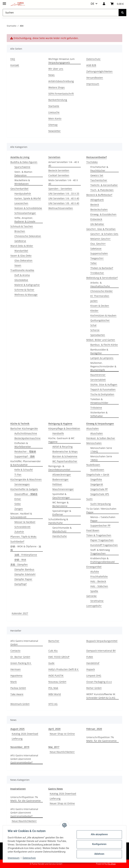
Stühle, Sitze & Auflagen (104, 385)
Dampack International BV (101, 651)
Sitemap (53, 125)
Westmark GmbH (20, 704)
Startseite (54, 106)
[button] (104, 4)
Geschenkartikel (19, 189)
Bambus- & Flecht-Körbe (104, 345)
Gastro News (56, 789)
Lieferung (17, 739)
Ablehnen (99, 854)
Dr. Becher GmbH (20, 657)
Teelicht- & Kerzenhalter (104, 185)
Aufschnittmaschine (26, 433)
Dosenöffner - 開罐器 (26, 494)
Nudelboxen (93, 465)
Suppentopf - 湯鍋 (25, 456)
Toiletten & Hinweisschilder (99, 401)
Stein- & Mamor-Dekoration (24, 174)
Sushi (89, 499)
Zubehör (19, 532)
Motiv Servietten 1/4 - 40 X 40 (63, 182)
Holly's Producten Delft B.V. (64, 669)
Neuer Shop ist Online (62, 734)
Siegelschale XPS (100, 494)
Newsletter (55, 131)
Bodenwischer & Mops (65, 451)
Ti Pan (18, 475)
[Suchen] (122, 13)
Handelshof (93, 663)
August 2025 (17, 729)
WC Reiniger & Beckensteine (60, 504)
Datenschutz (30, 858)
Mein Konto (55, 118)
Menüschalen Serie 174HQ (101, 450)
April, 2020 (54, 729)
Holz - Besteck (98, 581)
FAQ (13, 59)
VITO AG (53, 704)
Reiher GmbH (94, 688)
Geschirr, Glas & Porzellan (101, 229)
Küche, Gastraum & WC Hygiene (61, 440)
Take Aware (17, 694)
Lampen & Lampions (102, 358)
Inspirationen (18, 789)
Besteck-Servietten (59, 170)
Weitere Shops (57, 87)
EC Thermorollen (100, 296)
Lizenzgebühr (94, 606)
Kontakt (15, 65)
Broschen (20, 231)
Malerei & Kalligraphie (27, 285)
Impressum (14, 858)
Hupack (91, 669)
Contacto (15, 651)
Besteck (95, 205)
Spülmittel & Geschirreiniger (61, 496)
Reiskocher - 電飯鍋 (25, 451)
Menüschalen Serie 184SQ (101, 458)
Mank (14, 682)
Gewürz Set (97, 175)
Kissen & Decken (100, 306)
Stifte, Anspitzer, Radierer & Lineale (25, 220)
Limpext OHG (94, 676)
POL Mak (53, 688)
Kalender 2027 (20, 613)
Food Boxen (93, 530)
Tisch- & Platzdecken (102, 190)
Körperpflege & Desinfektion (64, 428)
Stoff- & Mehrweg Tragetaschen (100, 552)
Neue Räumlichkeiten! (62, 752)
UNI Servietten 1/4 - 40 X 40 (64, 198)
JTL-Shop (112, 864)
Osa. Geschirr (98, 244)
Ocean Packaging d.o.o (99, 682)
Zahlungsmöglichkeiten (99, 71)
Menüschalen (94, 443)
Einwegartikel (94, 567)
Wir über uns (56, 69)
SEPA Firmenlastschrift (61, 94)
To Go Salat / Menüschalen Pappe (101, 510)
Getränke (91, 596)
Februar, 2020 (94, 729)
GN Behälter (97, 224)
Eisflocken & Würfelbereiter (23, 445)
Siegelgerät (97, 484)
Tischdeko (92, 162)
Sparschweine (22, 167)
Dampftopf (20, 584)
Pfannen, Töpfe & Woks (23, 537)
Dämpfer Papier (23, 579)
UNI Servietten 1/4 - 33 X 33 (64, 193)
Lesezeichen (21, 203)
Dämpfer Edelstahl (25, 574)
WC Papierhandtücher (65, 461)
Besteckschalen (99, 209)
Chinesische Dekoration (28, 236)
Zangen (19, 509)
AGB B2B (91, 65)
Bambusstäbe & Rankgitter (99, 351)
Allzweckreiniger (62, 475)
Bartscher (54, 641)
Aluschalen (93, 428)
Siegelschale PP (99, 489)
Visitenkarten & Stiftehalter (99, 414)
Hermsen (16, 669)
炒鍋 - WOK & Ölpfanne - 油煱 (26, 548)
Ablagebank (97, 200)
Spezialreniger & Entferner (62, 513)
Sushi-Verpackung (101, 504)
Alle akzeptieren (99, 834)
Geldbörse (20, 241)
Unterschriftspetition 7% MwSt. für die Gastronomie (101, 739)
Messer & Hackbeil (25, 522)
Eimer (18, 499)
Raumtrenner (98, 375)
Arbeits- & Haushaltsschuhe (100, 284)
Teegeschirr (97, 258)
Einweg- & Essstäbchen (103, 214)
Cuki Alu (53, 651)
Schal (93, 325)
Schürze (95, 330)
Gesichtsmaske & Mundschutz (62, 529)
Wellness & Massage (26, 295)
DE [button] (92, 4)
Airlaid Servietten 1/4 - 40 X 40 (64, 164)
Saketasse (96, 248)
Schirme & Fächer (24, 290)
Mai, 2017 (54, 747)
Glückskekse (21, 280)
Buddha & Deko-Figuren (24, 162)
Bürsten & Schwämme (65, 456)
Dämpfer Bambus (24, 569)
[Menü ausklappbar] (4, 2)
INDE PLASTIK (56, 676)
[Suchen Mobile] (61, 13)
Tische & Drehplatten (102, 394)
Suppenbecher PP (100, 525)
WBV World (55, 694)
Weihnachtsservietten (61, 208)
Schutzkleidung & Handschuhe (58, 521)
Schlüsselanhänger (25, 213)
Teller (94, 263)
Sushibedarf (17, 541)
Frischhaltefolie (99, 576)
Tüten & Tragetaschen (99, 535)
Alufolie (95, 572)
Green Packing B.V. (21, 663)
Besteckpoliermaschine (27, 438)
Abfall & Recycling (62, 447)
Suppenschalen (99, 253)
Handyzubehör (23, 193)
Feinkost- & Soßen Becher (101, 438)
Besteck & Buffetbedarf (99, 195)
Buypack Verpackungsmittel (102, 641)
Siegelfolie (96, 479)
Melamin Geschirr (100, 239)
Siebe (18, 504)
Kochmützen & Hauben (103, 315)
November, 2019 (20, 747)
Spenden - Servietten (60, 189)
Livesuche (54, 112)
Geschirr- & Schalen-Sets (104, 234)
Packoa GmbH (18, 688)
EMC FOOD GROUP (59, 657)
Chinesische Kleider (102, 291)
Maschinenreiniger (63, 489)
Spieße (94, 591)
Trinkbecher (97, 273)
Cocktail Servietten (59, 175)
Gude (51, 663)
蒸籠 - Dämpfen (19, 565)
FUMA (90, 657)
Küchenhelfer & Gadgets (24, 489)
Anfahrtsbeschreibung (61, 81)
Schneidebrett (22, 527)
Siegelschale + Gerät (98, 475)
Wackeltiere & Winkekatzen (22, 182)
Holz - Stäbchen (99, 586)
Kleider (94, 311)
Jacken (94, 301)
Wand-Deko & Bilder (22, 246)
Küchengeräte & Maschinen (26, 479)
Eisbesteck (96, 219)
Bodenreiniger (60, 479)
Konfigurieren (99, 844)
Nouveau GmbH (57, 682)
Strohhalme (97, 601)
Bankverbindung (58, 100)
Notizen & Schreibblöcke (28, 208)
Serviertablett (98, 380)
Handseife (58, 433)
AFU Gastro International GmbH (24, 643)
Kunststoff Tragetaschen (104, 545)
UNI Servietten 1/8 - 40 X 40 (64, 203)
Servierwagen (22, 484)
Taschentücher (99, 180)
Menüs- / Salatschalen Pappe (103, 519)
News (51, 75)
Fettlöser (57, 484)
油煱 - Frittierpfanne (26, 555)
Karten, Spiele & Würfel (28, 198)
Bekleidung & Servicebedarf (102, 278)
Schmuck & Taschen (22, 226)
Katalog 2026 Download (25, 734)
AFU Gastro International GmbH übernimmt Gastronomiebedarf (24, 759)
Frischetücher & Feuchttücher (99, 169)
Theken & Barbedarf (102, 268)
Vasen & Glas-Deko (21, 256)
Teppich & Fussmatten (103, 389)
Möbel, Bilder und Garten (101, 340)
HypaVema (16, 676)
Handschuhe (60, 536)
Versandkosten (95, 78)
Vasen (18, 265)
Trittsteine (96, 408)
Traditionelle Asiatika (22, 270)
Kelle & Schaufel (24, 470)
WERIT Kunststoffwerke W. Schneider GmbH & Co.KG (101, 696)
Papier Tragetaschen (102, 540)
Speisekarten (98, 335)
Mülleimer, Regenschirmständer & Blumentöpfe (103, 366)
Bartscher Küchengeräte (24, 428)
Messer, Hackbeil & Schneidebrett (21, 515)
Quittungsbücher (100, 320)
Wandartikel (21, 251)
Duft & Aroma (22, 275)
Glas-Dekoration (23, 260)
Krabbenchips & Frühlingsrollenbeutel (103, 560)
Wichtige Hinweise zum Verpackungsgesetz (61, 61)
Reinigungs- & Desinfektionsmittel (59, 468)
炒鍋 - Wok (20, 560)
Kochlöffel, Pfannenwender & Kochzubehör (26, 463)
